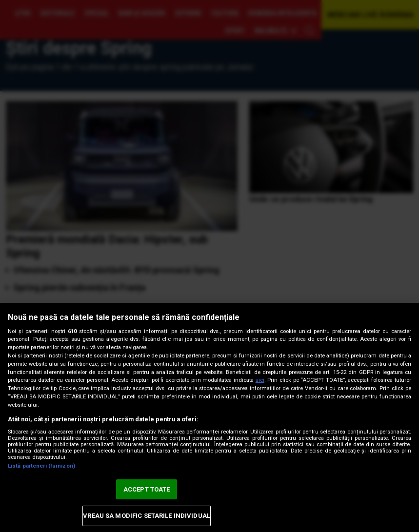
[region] (209, 417)
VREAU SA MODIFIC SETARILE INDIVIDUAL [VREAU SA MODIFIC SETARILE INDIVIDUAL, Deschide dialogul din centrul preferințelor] (147, 516)
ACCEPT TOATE (147, 489)
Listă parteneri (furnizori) (41, 466)
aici (260, 380)
